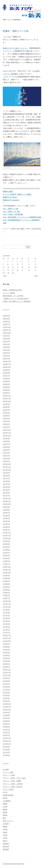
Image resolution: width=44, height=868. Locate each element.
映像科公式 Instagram (11, 200)
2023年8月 (6, 407)
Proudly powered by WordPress (13, 864)
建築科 (5, 809)
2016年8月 (6, 647)
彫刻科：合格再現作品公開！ (13, 290)
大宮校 (5, 807)
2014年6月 (6, 721)
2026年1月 (6, 324)
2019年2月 (6, 561)
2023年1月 (6, 427)
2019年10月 (7, 538)
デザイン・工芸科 (9, 775)
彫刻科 (5, 812)
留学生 (5, 841)
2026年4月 (6, 316)
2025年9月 (6, 336)
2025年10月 (7, 333)
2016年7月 (6, 650)
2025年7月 (6, 341)
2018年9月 (6, 575)
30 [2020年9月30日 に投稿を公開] (13, 273)
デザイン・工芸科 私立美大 (13, 787)
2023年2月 (6, 424)
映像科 (22, 229)
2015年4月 (6, 692)
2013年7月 (6, 752)
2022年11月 (7, 433)
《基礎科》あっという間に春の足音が (16, 298)
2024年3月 (6, 387)
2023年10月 (7, 401)
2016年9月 (6, 644)
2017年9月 (6, 610)
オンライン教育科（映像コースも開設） (18, 194)
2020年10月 (7, 504)
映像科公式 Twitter (10, 197)
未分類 (5, 829)
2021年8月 (6, 475)
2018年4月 (6, 590)
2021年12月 (7, 464)
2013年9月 (6, 747)
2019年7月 (6, 547)
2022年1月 (6, 461)
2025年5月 (6, 347)
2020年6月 (6, 515)
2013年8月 (6, 749)
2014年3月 (6, 729)
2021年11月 (7, 467)
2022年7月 (6, 444)
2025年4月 (6, 350)
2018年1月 (6, 598)
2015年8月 (6, 681)
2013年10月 (7, 744)
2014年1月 (6, 735)
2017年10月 (7, 607)
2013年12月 (7, 738)
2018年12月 (7, 567)
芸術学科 (6, 846)
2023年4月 (6, 418)
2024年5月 (6, 381)
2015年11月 (7, 672)
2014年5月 (6, 724)
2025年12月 (7, 327)
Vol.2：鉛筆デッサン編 (11, 211)
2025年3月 (6, 353)
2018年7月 (6, 581)
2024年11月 (7, 364)
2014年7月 (6, 718)
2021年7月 (6, 478)
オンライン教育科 (9, 293)
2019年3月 (6, 558)
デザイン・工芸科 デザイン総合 (14, 778)
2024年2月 (6, 390)
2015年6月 (6, 687)
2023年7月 (6, 410)
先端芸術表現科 (8, 795)
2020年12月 (7, 498)
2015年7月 (6, 684)
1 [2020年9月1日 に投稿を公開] (8, 261)
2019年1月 (6, 564)
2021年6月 (6, 481)
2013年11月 (7, 741)
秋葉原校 (6, 844)
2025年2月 (6, 356)
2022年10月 (7, 435)
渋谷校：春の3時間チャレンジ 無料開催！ (17, 301)
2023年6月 (6, 413)
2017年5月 (6, 621)
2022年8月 (6, 441)
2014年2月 (6, 732)
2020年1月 (6, 530)
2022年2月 (6, 458)
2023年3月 (6, 421)
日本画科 (6, 824)
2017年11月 (7, 604)
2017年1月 (6, 632)
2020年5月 (6, 518)
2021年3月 (6, 490)
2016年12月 (7, 635)
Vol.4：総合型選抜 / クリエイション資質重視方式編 (22, 217)
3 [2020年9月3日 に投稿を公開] (17, 261)
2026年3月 (6, 318)
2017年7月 (6, 615)
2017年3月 (6, 627)
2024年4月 (6, 384)
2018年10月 (7, 572)
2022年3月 (6, 455)
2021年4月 (6, 487)
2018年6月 (6, 584)
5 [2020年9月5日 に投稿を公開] (28, 261)
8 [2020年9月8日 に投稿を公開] (8, 264)
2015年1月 (6, 701)
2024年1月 (6, 393)
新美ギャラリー (8, 821)
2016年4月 (6, 658)
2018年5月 (6, 587)
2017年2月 (6, 630)
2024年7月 (6, 376)
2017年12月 (7, 601)
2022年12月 (7, 430)
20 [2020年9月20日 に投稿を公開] (35, 267)
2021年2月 (6, 493)
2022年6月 (6, 447)
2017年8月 (6, 612)
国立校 (5, 798)
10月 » (36, 276)
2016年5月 (6, 655)
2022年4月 (6, 453)
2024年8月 (6, 373)
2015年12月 (7, 670)
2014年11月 (7, 707)
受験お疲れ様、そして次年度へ (13, 296)
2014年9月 (6, 712)
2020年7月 (6, 513)
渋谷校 (5, 835)
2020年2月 (6, 527)
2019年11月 (7, 535)
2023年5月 (6, 416)
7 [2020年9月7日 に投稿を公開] (3, 264)
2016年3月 (6, 661)
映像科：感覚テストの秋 (16, 31)
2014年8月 (6, 715)
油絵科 (5, 832)
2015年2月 (6, 698)
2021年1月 (6, 495)
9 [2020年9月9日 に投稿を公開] (12, 264)
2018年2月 (6, 595)
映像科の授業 (8, 191)
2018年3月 (6, 592)
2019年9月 (6, 541)
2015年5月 (6, 690)
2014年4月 (6, 727)
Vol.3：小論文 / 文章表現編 (13, 214)
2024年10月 (7, 367)
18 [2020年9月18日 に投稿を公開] (22, 267)
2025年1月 (6, 358)
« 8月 (5, 276)
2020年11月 (7, 501)
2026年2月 (6, 321)
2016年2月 (6, 664)
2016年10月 (7, 641)
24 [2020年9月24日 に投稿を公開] (17, 270)
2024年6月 (6, 378)
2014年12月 (7, 704)
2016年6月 (6, 652)
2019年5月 (6, 553)
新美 (18, 229)
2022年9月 (6, 438)
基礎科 (5, 804)
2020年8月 (6, 510)
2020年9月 (6, 507)
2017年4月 (6, 624)
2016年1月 (6, 667)
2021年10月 (7, 470)
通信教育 (6, 849)
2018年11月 (7, 570)
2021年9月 (6, 473)
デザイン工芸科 (8, 789)
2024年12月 (7, 361)
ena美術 (6, 769)
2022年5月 (6, 450)
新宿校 (13, 229)
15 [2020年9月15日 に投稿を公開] (8, 267)
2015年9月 (6, 678)
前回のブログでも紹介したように (15, 48)
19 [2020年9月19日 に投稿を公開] (29, 267)
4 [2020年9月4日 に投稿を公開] (22, 261)
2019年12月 (7, 533)
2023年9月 (6, 404)
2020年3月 (6, 524)
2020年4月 (6, 521)
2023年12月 (7, 396)
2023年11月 (7, 398)
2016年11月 (7, 638)
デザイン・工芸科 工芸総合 (13, 784)
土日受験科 (7, 801)
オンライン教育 (8, 772)
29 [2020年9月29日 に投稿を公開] (8, 273)
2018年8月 (6, 578)
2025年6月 (6, 344)
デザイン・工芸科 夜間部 (12, 781)
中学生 (5, 792)
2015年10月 (7, 675)
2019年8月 (6, 544)
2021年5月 (6, 484)
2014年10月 (7, 709)
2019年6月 (6, 550)
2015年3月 (6, 695)
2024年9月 (6, 370)
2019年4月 (6, 555)
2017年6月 (6, 618)
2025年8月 (6, 338)
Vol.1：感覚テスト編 (10, 209)
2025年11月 (7, 330)
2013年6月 (6, 755)
